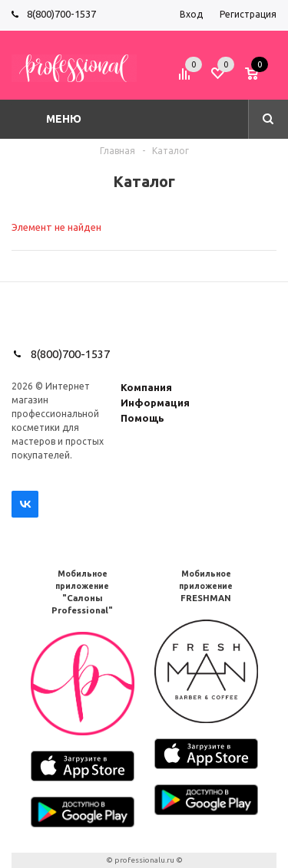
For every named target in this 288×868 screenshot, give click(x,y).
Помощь (142, 418)
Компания (146, 387)
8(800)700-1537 (61, 14)
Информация (155, 403)
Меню (64, 119)
